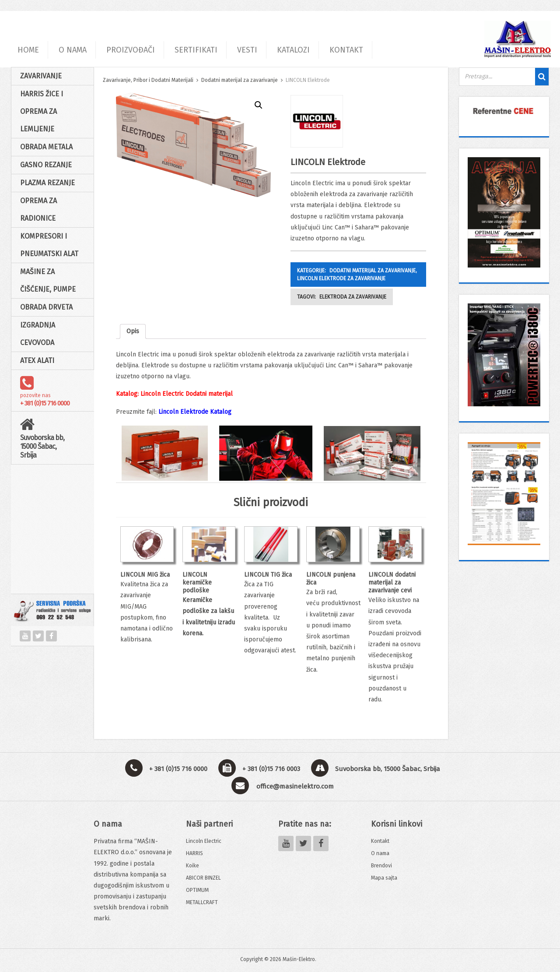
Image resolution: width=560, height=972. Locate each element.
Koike (192, 866)
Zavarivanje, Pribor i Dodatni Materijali (148, 80)
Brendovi (381, 866)
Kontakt (380, 841)
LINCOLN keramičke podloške (197, 583)
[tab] (133, 331)
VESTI (247, 50)
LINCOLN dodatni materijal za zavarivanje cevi (392, 583)
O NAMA (73, 50)
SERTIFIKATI (196, 50)
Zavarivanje (41, 76)
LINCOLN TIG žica (268, 575)
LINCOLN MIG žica (145, 575)
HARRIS (194, 853)
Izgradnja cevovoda (38, 334)
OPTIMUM (197, 890)
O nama (380, 853)
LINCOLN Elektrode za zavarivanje (341, 278)
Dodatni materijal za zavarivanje (240, 80)
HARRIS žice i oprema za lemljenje (42, 111)
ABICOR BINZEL (203, 878)
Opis (133, 331)
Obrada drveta (46, 307)
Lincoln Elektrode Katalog (195, 412)
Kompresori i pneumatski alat (49, 245)
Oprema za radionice (38, 210)
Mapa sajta (384, 878)
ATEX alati (37, 361)
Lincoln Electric (204, 841)
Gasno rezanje (46, 165)
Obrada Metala (46, 147)
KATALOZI (293, 50)
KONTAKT (346, 50)
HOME (28, 50)
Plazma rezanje (47, 183)
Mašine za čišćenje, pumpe (48, 280)
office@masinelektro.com (295, 786)
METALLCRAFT (202, 902)
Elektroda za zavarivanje (353, 297)
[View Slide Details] (504, 111)
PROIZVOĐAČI (131, 50)
